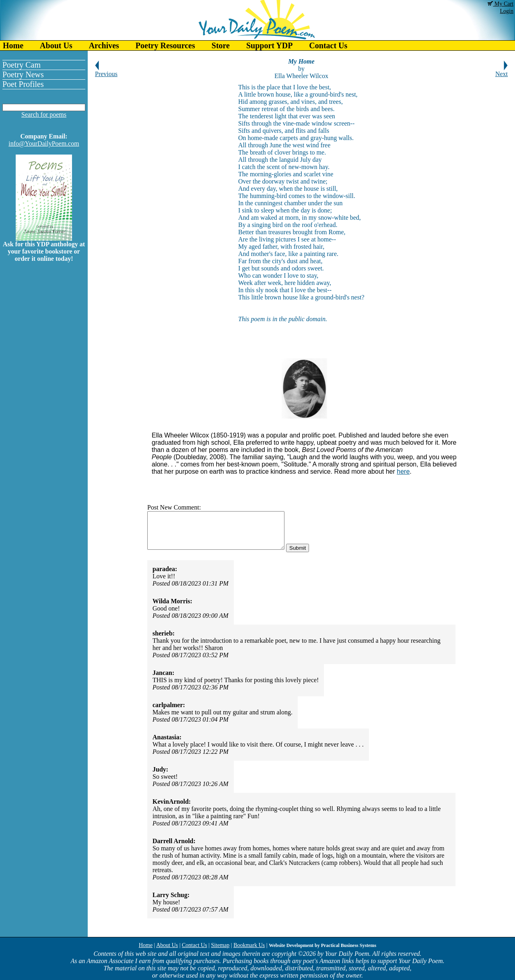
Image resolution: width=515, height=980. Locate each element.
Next (502, 71)
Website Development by (322, 945)
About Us (56, 45)
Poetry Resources (165, 45)
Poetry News (23, 74)
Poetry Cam (22, 65)
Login (507, 11)
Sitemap (220, 945)
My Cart (501, 4)
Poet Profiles (23, 84)
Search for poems (44, 115)
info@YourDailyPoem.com (44, 143)
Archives (104, 45)
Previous (106, 71)
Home (13, 45)
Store (221, 45)
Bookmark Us (249, 945)
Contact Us (328, 45)
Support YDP (269, 45)
